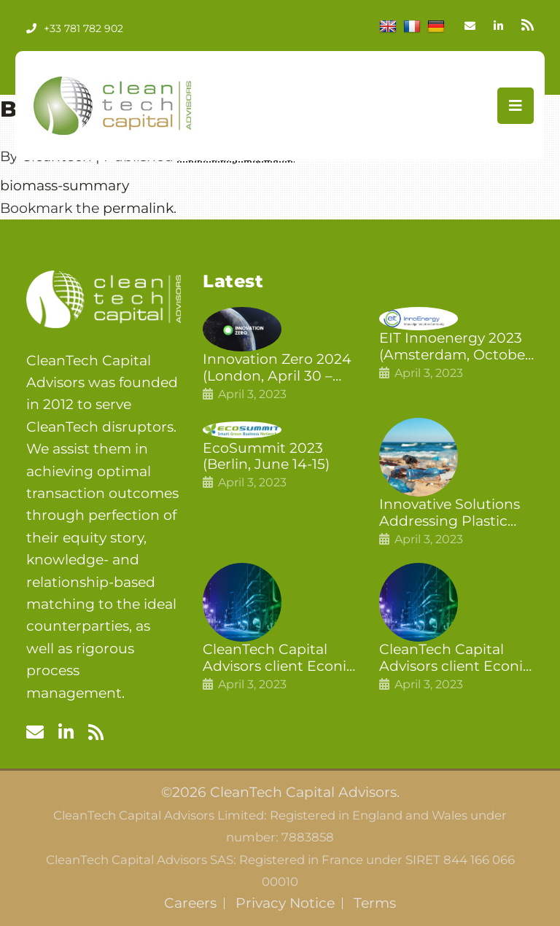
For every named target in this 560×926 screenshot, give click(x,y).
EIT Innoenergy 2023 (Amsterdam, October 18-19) (455, 347)
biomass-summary (65, 186)
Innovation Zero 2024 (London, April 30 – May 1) (277, 368)
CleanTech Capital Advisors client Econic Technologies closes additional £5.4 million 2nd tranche (280, 658)
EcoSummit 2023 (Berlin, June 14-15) (266, 457)
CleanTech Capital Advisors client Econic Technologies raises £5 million (456, 658)
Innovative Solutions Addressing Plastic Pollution (450, 513)
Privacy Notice (285, 903)
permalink (138, 208)
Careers (190, 903)
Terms (375, 903)
